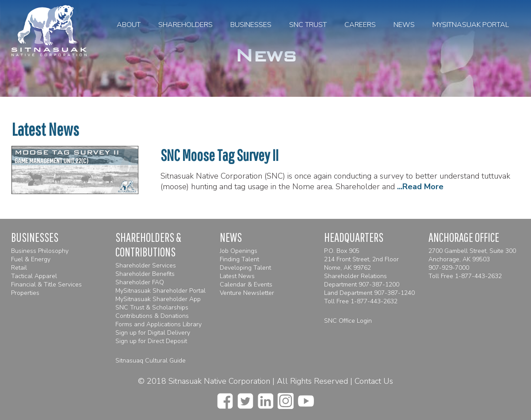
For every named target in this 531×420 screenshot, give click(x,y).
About (129, 25)
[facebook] (225, 398)
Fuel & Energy (31, 259)
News (404, 25)
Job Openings (239, 251)
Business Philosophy (40, 251)
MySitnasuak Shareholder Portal (160, 291)
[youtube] (306, 398)
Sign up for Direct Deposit (151, 341)
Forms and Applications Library (159, 324)
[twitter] (245, 398)
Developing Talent (245, 268)
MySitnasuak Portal (471, 25)
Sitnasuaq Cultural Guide (151, 361)
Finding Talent (239, 259)
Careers (360, 25)
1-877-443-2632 (374, 301)
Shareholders (185, 25)
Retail (19, 268)
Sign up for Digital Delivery (153, 333)
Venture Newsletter (247, 293)
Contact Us (374, 381)
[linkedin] (265, 398)
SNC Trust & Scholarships (152, 307)
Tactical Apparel (34, 276)
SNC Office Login (348, 321)
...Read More (420, 187)
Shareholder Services (146, 265)
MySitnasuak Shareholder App (158, 299)
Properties (25, 293)
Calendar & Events (246, 284)
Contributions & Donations (152, 316)
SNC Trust (308, 25)
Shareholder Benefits (145, 274)
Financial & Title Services (46, 284)
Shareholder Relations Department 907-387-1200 (362, 280)
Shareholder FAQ (140, 282)
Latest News (237, 276)
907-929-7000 (449, 268)
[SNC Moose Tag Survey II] (75, 191)
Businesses (251, 25)
